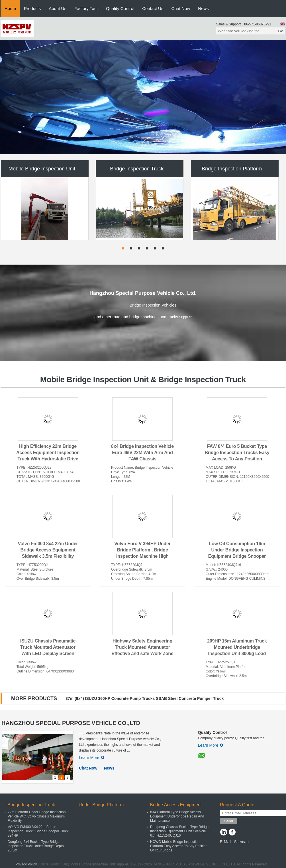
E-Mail (226, 842)
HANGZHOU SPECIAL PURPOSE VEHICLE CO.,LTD (71, 723)
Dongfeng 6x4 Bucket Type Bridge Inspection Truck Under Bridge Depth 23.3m (36, 846)
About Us (58, 8)
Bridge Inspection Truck (137, 169)
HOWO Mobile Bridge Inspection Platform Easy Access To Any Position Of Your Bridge (179, 846)
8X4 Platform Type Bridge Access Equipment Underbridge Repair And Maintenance (177, 816)
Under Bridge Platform (101, 805)
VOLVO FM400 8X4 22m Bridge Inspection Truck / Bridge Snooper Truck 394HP (38, 831)
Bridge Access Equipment (176, 805)
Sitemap (241, 842)
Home (10, 8)
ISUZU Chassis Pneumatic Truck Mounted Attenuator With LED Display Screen (48, 647)
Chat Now (181, 8)
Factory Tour (86, 8)
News (203, 8)
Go (281, 31)
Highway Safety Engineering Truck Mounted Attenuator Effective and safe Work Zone (142, 647)
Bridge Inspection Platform (232, 169)
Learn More (92, 758)
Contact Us (153, 8)
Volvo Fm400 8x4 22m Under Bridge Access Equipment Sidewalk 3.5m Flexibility (48, 550)
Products (32, 8)
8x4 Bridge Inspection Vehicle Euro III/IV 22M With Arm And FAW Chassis (142, 453)
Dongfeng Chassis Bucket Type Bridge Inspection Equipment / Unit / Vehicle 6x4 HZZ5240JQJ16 (179, 831)
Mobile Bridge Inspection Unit (42, 169)
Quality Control (120, 8)
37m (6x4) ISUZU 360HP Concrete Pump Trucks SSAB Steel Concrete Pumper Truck (145, 698)
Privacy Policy (26, 864)
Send (229, 821)
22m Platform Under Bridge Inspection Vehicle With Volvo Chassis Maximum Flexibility (37, 816)
